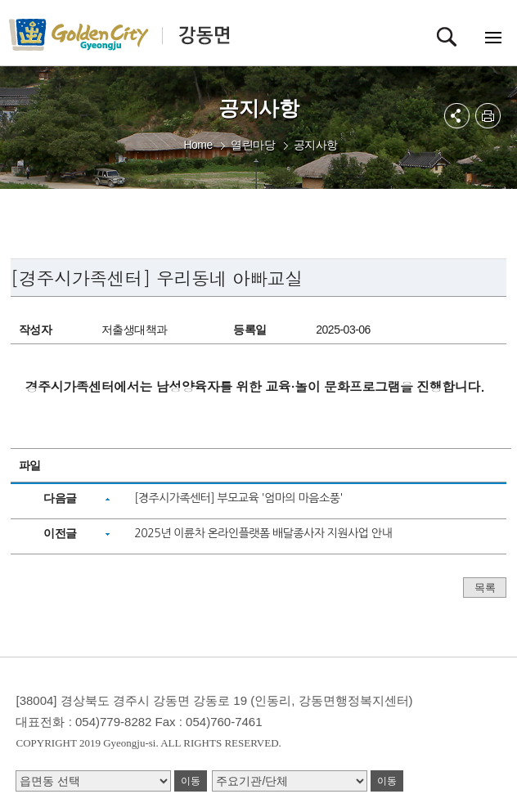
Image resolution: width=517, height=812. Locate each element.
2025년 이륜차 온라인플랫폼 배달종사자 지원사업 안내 (263, 533)
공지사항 (316, 145)
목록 (485, 588)
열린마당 (253, 145)
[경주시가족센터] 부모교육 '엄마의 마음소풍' (238, 498)
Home (198, 145)
